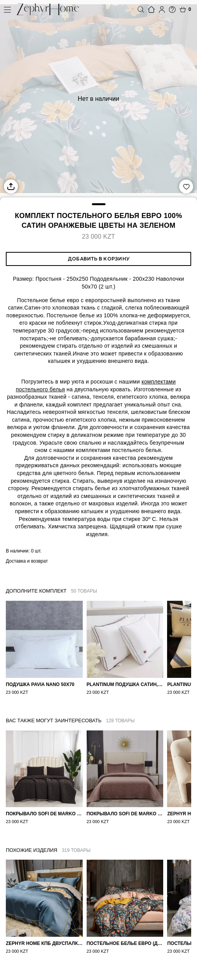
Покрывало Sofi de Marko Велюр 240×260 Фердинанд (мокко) (125, 814)
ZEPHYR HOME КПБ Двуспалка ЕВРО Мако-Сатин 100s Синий (44, 950)
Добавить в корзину (98, 259)
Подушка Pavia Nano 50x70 (40, 684)
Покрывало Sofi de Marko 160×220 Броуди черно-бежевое (44, 814)
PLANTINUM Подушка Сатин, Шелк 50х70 (125, 684)
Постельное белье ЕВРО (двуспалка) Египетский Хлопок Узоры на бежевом (125, 950)
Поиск (141, 10)
